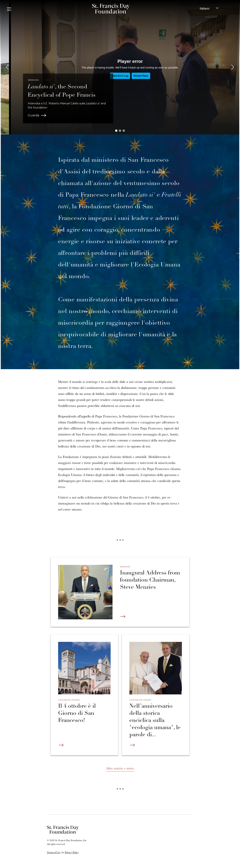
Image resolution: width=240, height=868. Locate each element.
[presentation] (7, 67)
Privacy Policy (72, 852)
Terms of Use (54, 852)
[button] (116, 131)
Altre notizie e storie (120, 768)
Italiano (205, 9)
